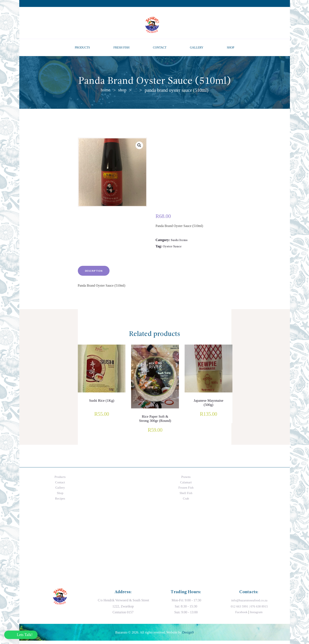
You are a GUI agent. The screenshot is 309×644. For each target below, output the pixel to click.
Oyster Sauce (173, 247)
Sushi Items (179, 241)
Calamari (186, 485)
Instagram (257, 615)
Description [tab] (97, 273)
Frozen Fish (186, 491)
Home (105, 90)
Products (60, 480)
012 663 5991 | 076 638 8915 (249, 609)
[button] (139, 146)
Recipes (60, 501)
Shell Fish (186, 496)
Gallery (60, 491)
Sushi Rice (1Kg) (102, 404)
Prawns (186, 480)
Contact (60, 485)
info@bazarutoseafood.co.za (249, 603)
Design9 (188, 635)
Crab (186, 501)
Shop (123, 90)
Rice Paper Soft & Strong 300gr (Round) (155, 425)
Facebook (241, 615)
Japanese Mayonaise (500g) (209, 406)
